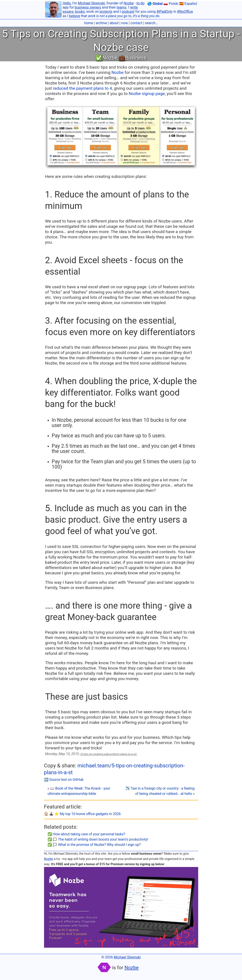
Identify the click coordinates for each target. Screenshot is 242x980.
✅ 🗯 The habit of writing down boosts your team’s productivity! (98, 839)
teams (121, 7)
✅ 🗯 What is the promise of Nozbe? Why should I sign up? (94, 845)
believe (75, 16)
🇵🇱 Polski (171, 4)
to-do (140, 3)
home (89, 23)
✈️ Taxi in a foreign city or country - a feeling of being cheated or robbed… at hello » (160, 791)
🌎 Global (155, 4)
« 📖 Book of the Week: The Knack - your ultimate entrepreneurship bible (79, 791)
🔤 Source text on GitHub (64, 780)
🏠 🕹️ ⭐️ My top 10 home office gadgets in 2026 (82, 814)
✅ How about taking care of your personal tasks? (86, 834)
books (80, 12)
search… (151, 23)
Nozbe (129, 3)
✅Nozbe (106, 58)
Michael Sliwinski (91, 3)
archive (101, 23)
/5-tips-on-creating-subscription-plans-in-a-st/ (108, 754)
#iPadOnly (165, 12)
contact (136, 23)
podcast (128, 12)
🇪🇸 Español (188, 4)
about (114, 23)
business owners (88, 7)
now (124, 23)
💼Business (132, 58)
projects (106, 12)
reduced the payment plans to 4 (83, 88)
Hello (67, 3)
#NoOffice (185, 12)
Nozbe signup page (147, 94)
